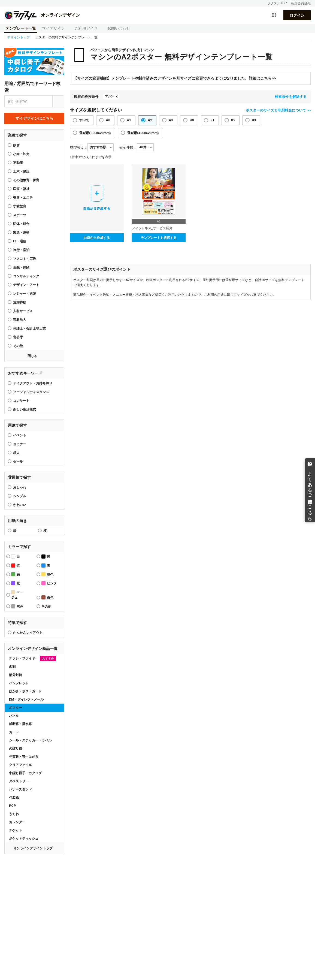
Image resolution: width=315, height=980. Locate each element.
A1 (129, 120)
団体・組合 (21, 224)
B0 (192, 120)
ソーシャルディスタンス (31, 392)
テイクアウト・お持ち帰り (33, 383)
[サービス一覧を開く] (274, 15)
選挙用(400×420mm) (143, 133)
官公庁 (18, 337)
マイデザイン (53, 28)
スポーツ (20, 215)
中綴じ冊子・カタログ (25, 773)
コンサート (21, 401)
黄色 (47, 574)
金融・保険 (21, 267)
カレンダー (17, 822)
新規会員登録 (301, 3)
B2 (233, 120)
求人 (16, 453)
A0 (108, 120)
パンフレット (19, 683)
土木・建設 (21, 171)
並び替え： (79, 147)
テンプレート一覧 (21, 28)
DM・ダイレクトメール (26, 699)
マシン (109, 96)
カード (14, 732)
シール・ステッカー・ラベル (30, 740)
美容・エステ (23, 198)
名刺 (12, 667)
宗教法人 (20, 320)
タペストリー (19, 781)
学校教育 (20, 206)
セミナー (20, 444)
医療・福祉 (21, 189)
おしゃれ (20, 487)
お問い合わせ (119, 28)
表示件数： (128, 147)
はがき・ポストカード (25, 691)
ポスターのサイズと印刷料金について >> (278, 110)
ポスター (16, 708)
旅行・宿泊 (21, 250)
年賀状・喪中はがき (24, 757)
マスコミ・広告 (25, 259)
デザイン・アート (26, 285)
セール (18, 462)
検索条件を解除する (291, 97)
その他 (18, 346)
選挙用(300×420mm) (95, 133)
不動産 (18, 163)
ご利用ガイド (86, 28)
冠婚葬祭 (20, 302)
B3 (254, 120)
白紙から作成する (97, 238)
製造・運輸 (21, 233)
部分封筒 (16, 675)
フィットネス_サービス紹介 (152, 228)
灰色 (17, 606)
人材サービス (23, 311)
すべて (84, 120)
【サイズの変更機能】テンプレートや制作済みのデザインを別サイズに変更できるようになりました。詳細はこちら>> (175, 78)
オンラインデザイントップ (33, 848)
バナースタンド (20, 789)
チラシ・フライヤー (33, 658)
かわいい (20, 505)
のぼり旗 (16, 749)
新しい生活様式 (25, 409)
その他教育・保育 (26, 180)
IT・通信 (20, 241)
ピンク (49, 583)
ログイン (297, 15)
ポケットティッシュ (24, 839)
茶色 (47, 597)
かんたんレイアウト (28, 633)
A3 (171, 120)
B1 (212, 120)
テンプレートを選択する (159, 238)
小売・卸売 (21, 154)
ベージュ (17, 595)
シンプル (20, 496)
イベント (20, 435)
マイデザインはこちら (34, 118)
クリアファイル (20, 765)
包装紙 (14, 798)
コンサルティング (26, 276)
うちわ (14, 814)
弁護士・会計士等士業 (29, 328)
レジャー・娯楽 (25, 294)
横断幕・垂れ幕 (20, 724)
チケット (16, 830)
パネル (14, 716)
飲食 (16, 145)
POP (12, 806)
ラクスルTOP (277, 3)
